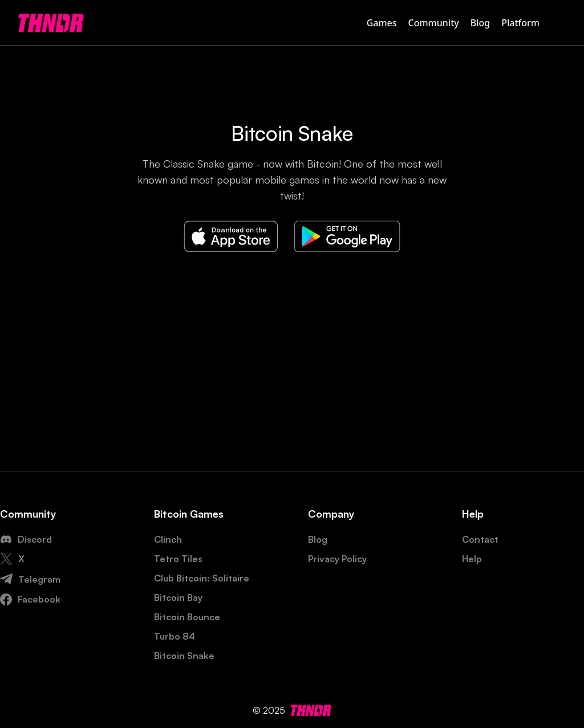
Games (382, 23)
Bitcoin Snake (184, 656)
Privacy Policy (337, 559)
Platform (520, 23)
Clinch (168, 539)
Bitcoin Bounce (187, 617)
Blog (480, 23)
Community (434, 23)
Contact (480, 539)
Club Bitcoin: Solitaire (202, 578)
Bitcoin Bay (178, 597)
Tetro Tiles (178, 559)
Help (472, 559)
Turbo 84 (175, 636)
